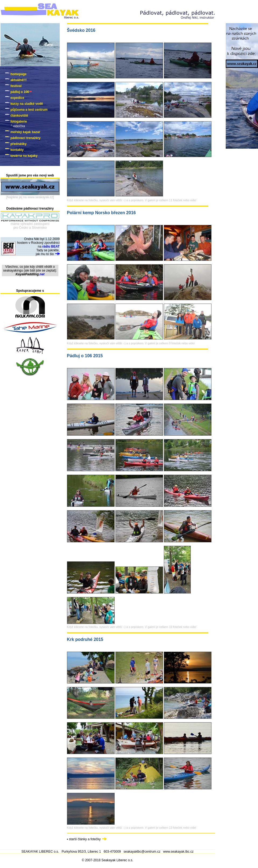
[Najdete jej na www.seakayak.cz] (30, 197)
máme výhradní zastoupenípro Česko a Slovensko (30, 226)
